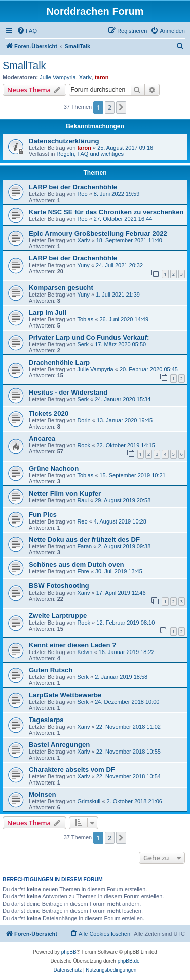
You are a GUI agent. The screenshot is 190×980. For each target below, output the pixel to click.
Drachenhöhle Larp (59, 362)
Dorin (84, 420)
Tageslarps (46, 720)
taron (102, 77)
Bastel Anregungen (59, 745)
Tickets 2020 (49, 414)
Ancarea (42, 438)
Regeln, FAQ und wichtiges (90, 154)
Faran (84, 546)
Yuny (83, 265)
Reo (82, 194)
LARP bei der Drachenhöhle (73, 187)
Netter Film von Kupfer (65, 493)
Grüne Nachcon (54, 468)
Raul (83, 500)
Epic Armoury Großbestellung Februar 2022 (98, 233)
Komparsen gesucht (61, 288)
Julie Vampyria (58, 77)
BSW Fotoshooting (59, 586)
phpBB (69, 952)
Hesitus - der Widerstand (68, 392)
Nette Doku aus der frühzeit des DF (84, 540)
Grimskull (89, 801)
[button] (121, 107)
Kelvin (85, 652)
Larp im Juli (48, 313)
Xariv (85, 77)
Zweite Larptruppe (58, 616)
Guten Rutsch (51, 670)
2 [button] (110, 107)
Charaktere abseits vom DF (72, 770)
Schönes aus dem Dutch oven (77, 564)
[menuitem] (27, 31)
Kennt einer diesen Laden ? (72, 645)
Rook (84, 445)
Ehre (83, 571)
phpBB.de (129, 961)
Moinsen (42, 794)
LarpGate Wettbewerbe (65, 695)
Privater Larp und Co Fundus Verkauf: (89, 337)
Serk (83, 344)
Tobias (85, 319)
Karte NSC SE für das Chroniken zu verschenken (106, 212)
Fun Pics (43, 515)
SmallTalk (24, 66)
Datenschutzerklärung (64, 141)
